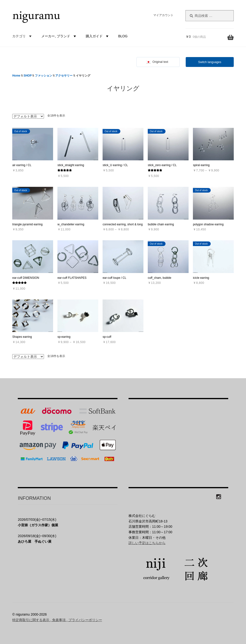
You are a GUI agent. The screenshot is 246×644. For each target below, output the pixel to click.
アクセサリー (64, 76)
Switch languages (210, 62)
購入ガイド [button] (98, 36)
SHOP (28, 76)
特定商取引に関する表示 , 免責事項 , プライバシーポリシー (57, 620)
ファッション (43, 76)
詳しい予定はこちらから (147, 543)
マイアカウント (163, 15)
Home (16, 76)
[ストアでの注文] (28, 116)
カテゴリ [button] (23, 36)
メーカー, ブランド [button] (59, 36)
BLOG (123, 36)
